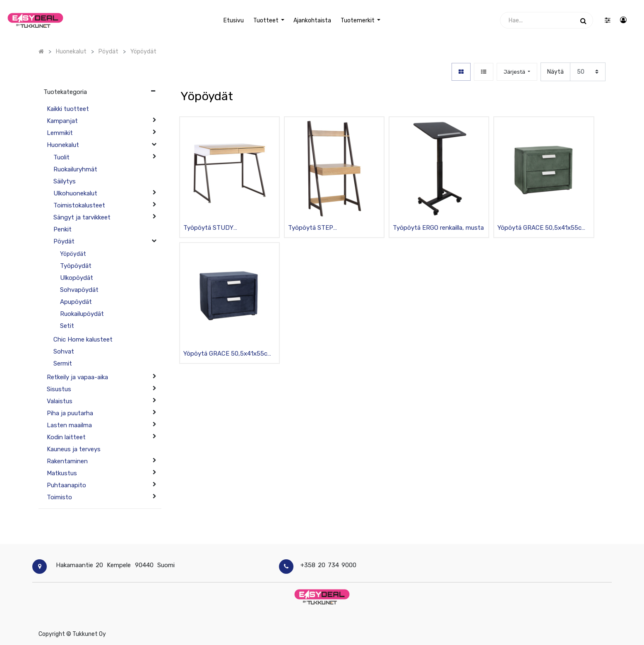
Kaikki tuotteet (68, 109)
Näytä (555, 72)
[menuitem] (234, 20)
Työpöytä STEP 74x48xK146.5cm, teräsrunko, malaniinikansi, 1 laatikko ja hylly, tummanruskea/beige (333, 228)
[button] (517, 72)
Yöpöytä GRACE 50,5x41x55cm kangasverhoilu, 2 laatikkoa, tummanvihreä (542, 228)
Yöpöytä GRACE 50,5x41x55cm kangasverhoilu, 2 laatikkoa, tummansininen (228, 354)
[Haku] (583, 20)
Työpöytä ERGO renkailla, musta (438, 228)
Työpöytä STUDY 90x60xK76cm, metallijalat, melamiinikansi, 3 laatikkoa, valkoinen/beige (222, 228)
